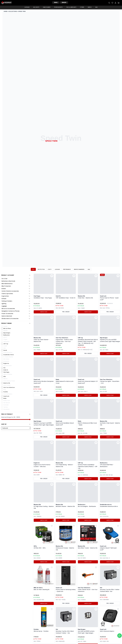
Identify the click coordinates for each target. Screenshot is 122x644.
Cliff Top (6, 344)
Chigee (5, 339)
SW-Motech (7, 403)
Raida (5, 398)
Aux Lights (36, 7)
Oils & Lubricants (71, 7)
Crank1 (5, 346)
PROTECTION (41, 269)
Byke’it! (5, 337)
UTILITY (50, 269)
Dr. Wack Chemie (8, 357)
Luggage (27, 7)
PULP (33, 269)
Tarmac (6, 407)
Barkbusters (7, 335)
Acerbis (5, 326)
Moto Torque (7, 385)
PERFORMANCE (67, 269)
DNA (5, 348)
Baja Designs (7, 333)
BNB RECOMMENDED (79, 269)
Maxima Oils (7, 383)
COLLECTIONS (13, 11)
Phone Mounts (58, 7)
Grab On (6, 370)
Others (82, 7)
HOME (5, 11)
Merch (90, 7)
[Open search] (109, 3)
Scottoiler (6, 405)
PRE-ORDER (66, 312)
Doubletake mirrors (9, 355)
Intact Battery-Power (9, 381)
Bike (56, 2)
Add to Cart (44, 312)
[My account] (115, 3)
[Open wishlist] (112, 3)
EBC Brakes (6, 359)
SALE (89, 269)
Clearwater (6, 342)
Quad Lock (6, 396)
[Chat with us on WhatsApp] (120, 636)
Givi (4, 368)
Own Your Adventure (9, 387)
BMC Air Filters (7, 328)
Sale (96, 7)
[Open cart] (119, 3)
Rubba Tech (7, 401)
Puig (5, 390)
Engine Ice (6, 363)
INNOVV (5, 379)
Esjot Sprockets (8, 366)
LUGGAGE (57, 269)
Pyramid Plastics (8, 394)
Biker (64, 2)
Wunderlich (6, 409)
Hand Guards (47, 7)
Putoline (6, 392)
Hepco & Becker (8, 374)
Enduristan (6, 361)
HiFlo (5, 377)
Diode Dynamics (8, 352)
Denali (5, 350)
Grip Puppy (6, 372)
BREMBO (6, 331)
